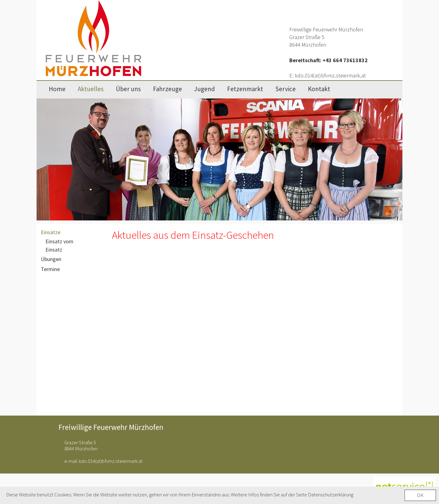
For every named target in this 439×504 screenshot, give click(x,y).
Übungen (51, 259)
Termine (50, 269)
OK (420, 497)
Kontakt (319, 89)
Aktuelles (91, 89)
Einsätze (51, 232)
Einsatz (54, 250)
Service (286, 89)
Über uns (128, 89)
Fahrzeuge (168, 89)
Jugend (205, 89)
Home (57, 89)
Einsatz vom (59, 241)
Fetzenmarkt (245, 89)
